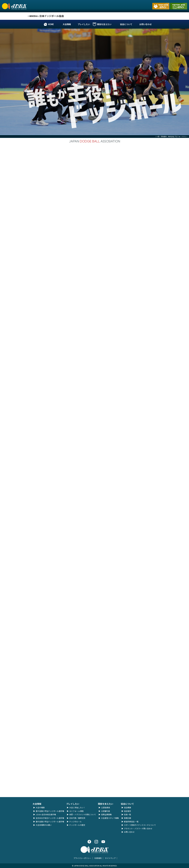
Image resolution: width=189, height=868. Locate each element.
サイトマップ (110, 858)
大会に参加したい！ (77, 808)
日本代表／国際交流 (77, 818)
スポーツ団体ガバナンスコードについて (140, 825)
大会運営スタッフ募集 (110, 818)
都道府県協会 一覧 (131, 822)
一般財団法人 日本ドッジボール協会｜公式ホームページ (14, 9)
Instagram (124, 18)
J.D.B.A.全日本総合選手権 (46, 814)
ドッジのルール (75, 822)
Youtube (134, 19)
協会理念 (127, 811)
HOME (51, 24)
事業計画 (127, 818)
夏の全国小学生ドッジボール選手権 (50, 811)
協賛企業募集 (106, 814)
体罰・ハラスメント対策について (83, 814)
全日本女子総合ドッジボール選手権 (50, 818)
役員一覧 (127, 814)
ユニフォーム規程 (76, 811)
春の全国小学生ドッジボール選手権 (50, 822)
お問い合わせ (145, 24)
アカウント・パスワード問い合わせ (138, 829)
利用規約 (98, 858)
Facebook (117, 18)
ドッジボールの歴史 (77, 825)
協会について (126, 24)
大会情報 (67, 24)
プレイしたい (84, 24)
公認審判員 (105, 811)
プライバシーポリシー (82, 858)
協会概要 (127, 808)
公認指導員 (105, 808)
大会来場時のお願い (44, 825)
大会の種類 (40, 808)
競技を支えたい (104, 24)
